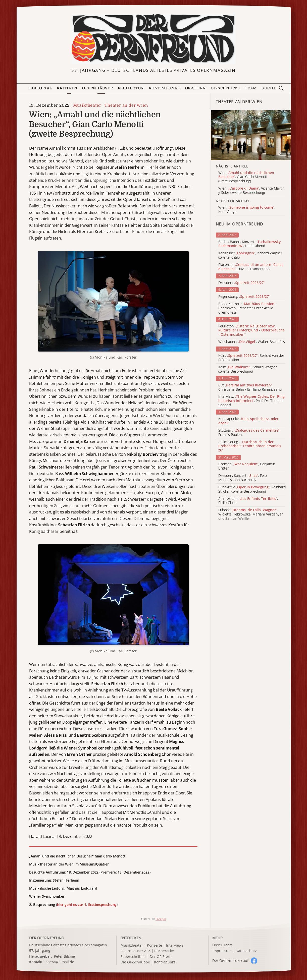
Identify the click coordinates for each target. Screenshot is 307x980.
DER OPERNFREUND (47, 938)
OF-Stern (196, 88)
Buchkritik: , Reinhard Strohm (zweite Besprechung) (252, 489)
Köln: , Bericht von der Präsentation (251, 358)
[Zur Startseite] (154, 39)
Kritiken (67, 88)
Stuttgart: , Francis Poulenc (249, 433)
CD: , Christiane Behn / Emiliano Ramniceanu (250, 387)
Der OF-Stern (161, 957)
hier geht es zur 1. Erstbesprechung (87, 905)
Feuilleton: (251, 330)
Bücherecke (164, 951)
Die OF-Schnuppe (135, 962)
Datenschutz (246, 951)
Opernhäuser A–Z (135, 951)
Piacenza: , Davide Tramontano (251, 267)
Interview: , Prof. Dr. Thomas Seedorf (252, 401)
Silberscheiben (133, 957)
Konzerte (155, 945)
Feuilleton (131, 88)
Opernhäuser (97, 88)
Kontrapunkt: (248, 421)
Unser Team (222, 945)
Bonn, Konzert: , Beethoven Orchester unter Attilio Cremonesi (247, 308)
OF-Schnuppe (225, 88)
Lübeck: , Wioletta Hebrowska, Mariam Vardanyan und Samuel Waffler (251, 514)
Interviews (175, 945)
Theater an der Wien (126, 105)
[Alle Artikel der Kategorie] (251, 135)
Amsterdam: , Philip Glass (248, 501)
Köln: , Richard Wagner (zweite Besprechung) (248, 369)
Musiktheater (87, 105)
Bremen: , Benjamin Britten (247, 466)
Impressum (222, 951)
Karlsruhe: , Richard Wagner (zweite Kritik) (250, 255)
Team (251, 88)
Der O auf (230, 961)
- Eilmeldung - (250, 446)
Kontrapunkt (164, 88)
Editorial (41, 88)
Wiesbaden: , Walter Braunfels (252, 342)
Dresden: (242, 283)
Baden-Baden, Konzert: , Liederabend (250, 244)
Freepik (161, 919)
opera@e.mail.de (60, 962)
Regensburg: (244, 297)
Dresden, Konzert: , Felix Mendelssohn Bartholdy (243, 478)
